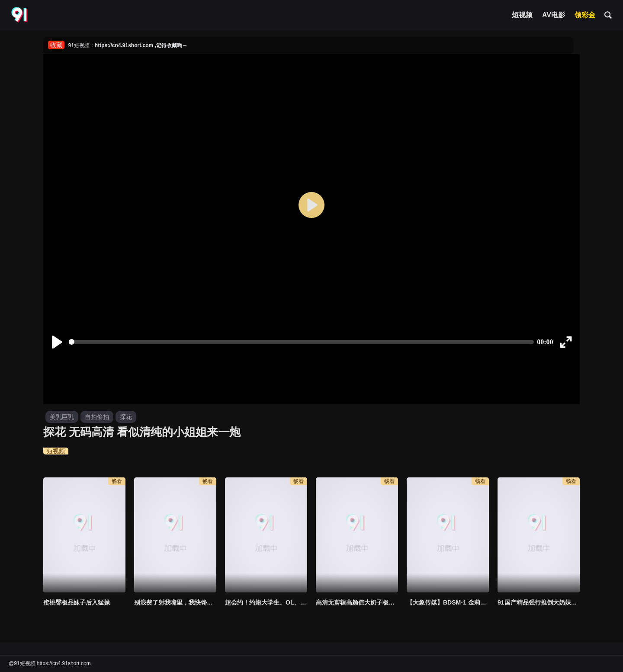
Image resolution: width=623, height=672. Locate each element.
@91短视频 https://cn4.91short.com (50, 663)
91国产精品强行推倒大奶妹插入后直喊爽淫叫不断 (539, 602)
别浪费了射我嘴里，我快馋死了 (175, 602)
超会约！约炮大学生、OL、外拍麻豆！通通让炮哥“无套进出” (266, 602)
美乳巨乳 (62, 417)
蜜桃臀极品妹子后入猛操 (77, 602)
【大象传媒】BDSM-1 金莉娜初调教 (448, 602)
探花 (126, 417)
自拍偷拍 (97, 417)
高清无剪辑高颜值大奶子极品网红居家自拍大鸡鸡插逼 (357, 602)
